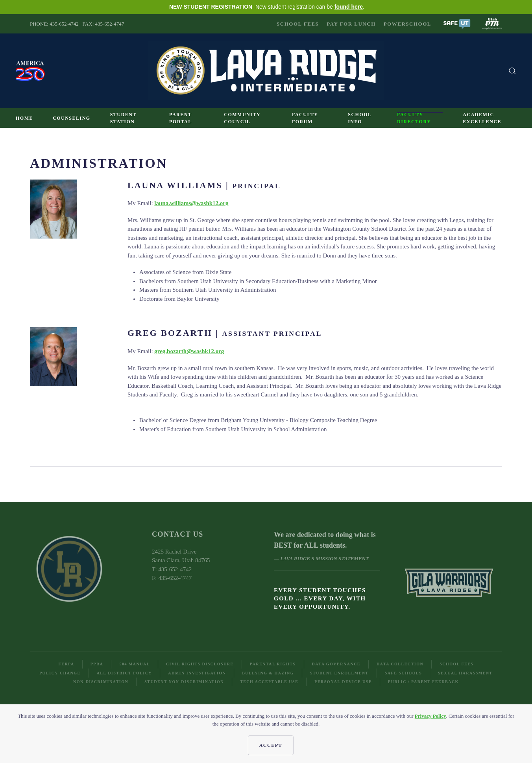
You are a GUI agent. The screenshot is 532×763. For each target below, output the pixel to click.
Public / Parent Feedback (423, 682)
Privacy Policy (430, 716)
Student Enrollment (339, 673)
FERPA (66, 664)
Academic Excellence (482, 118)
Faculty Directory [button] (414, 118)
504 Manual (135, 664)
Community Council (242, 118)
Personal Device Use (343, 682)
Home (24, 118)
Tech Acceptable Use (269, 682)
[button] (457, 23)
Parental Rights (273, 664)
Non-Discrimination (101, 682)
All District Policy (125, 673)
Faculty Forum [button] (305, 118)
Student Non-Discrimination (184, 682)
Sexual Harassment (465, 673)
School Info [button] (360, 118)
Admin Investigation (197, 673)
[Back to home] (266, 71)
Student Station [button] (123, 118)
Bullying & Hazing (268, 673)
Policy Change (60, 673)
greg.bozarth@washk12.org (189, 351)
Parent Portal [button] (181, 118)
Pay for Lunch (351, 24)
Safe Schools (403, 673)
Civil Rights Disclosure (200, 664)
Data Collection (400, 664)
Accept (271, 745)
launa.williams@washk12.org (191, 203)
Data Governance (336, 664)
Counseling (72, 118)
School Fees (298, 24)
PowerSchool (407, 24)
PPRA (97, 664)
